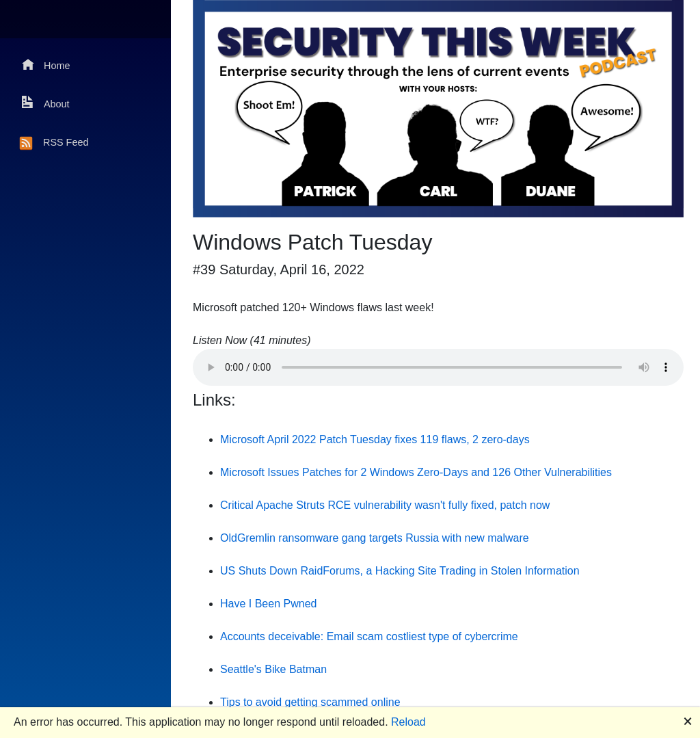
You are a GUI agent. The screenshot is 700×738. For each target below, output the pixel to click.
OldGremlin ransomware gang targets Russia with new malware (375, 538)
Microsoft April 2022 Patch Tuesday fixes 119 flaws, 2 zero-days (375, 439)
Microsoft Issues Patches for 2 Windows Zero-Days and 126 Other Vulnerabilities (416, 472)
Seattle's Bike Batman (273, 669)
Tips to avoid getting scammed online (310, 702)
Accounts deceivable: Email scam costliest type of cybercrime (369, 636)
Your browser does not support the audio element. (438, 367)
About (46, 103)
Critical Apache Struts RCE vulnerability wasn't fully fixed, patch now (385, 505)
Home (46, 65)
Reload (408, 722)
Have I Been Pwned (268, 604)
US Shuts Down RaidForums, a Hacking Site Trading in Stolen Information (400, 571)
